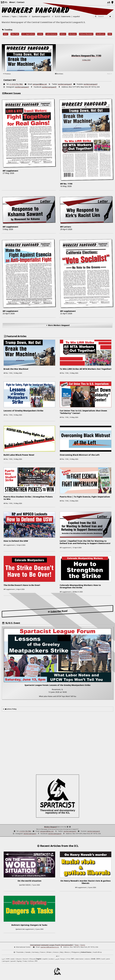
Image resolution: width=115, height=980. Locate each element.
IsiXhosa (31, 961)
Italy (62, 952)
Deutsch (25, 959)
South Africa (97, 952)
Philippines (75, 952)
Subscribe (23, 16)
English (39, 959)
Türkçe (25, 961)
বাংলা (8, 959)
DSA (110, 34)
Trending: (8, 30)
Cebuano (19, 959)
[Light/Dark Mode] (112, 3)
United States (86, 952)
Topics (14, 16)
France (43, 952)
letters (63, 34)
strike (40, 34)
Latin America (51, 34)
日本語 (93, 959)
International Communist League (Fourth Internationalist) (52, 945)
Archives (5, 16)
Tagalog (19, 961)
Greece (56, 952)
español (76, 16)
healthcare (100, 34)
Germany (35, 952)
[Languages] (109, 3)
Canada (28, 952)
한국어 (98, 959)
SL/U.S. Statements (63, 16)
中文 (36, 961)
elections (73, 34)
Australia (20, 952)
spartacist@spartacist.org (50, 947)
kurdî (103, 959)
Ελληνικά (32, 959)
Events (83, 945)
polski (108, 959)
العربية (3, 959)
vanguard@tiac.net (40, 84)
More (59, 325)
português (6, 961)
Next (110, 74)
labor (6, 34)
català (13, 959)
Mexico (67, 952)
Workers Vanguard (50, 827)
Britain (49, 952)
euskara (51, 959)
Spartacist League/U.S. (41, 16)
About (12, 2)
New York (15, 34)
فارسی (57, 959)
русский (13, 961)
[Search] (111, 16)
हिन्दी (73, 959)
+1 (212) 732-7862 (16, 84)
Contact (21, 2)
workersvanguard (65, 84)
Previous (7, 74)
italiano (87, 959)
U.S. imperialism (28, 34)
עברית (68, 959)
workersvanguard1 (49, 87)
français (63, 959)
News (77, 945)
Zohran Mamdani (86, 34)
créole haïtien (79, 959)
